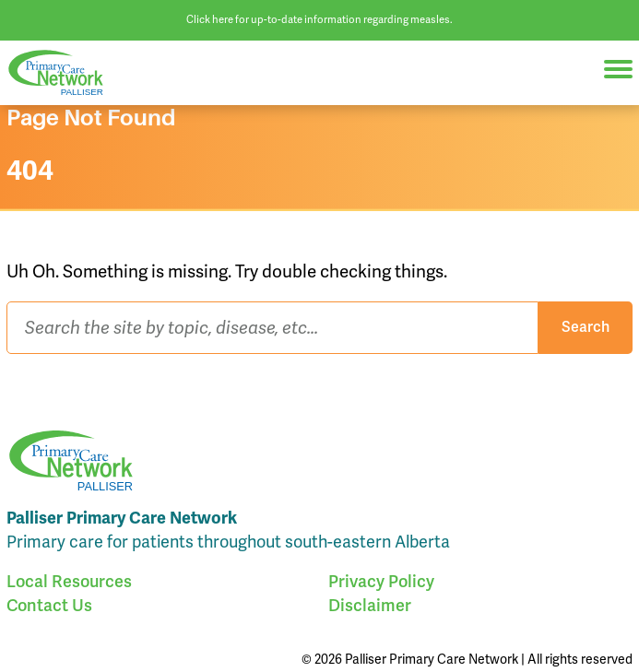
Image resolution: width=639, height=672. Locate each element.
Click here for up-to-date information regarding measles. (319, 19)
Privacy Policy (381, 582)
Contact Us (49, 606)
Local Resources (69, 582)
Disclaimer (370, 606)
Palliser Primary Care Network (65, 73)
